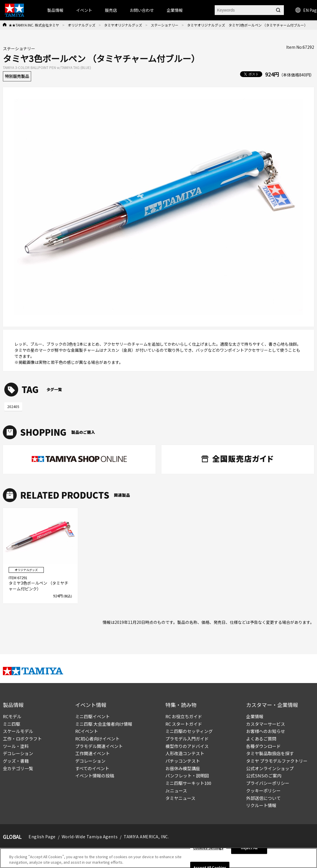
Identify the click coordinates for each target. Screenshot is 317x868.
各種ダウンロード (263, 746)
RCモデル (12, 716)
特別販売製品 (17, 76)
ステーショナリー (165, 25)
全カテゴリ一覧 (18, 768)
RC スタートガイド (184, 724)
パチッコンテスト (183, 761)
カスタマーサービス (266, 724)
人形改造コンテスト (185, 753)
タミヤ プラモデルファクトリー (277, 761)
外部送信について (263, 798)
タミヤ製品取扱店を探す (270, 753)
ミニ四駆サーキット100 (188, 783)
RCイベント (87, 731)
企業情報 (255, 716)
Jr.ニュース (176, 791)
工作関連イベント (93, 753)
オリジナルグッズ (82, 25)
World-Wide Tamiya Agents (90, 837)
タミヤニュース (180, 798)
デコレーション (18, 753)
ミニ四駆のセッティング (189, 731)
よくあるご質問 (261, 739)
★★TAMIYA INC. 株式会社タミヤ (34, 25)
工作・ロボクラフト (22, 739)
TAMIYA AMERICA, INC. (146, 837)
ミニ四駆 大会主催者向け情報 (104, 724)
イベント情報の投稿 (95, 776)
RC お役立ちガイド (184, 716)
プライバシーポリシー (268, 783)
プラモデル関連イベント (99, 746)
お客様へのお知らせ (266, 731)
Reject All (249, 849)
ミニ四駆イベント (93, 716)
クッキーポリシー (263, 791)
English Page (42, 837)
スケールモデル (18, 731)
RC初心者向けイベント (97, 739)
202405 (13, 406)
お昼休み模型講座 (183, 768)
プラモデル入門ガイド (187, 739)
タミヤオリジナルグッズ (123, 25)
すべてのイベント (92, 768)
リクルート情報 (261, 805)
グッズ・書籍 (16, 761)
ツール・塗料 (16, 746)
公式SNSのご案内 (264, 776)
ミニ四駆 (12, 724)
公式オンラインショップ (270, 768)
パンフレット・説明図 (187, 776)
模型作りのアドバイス (187, 746)
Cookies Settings (208, 849)
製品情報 (55, 10)
